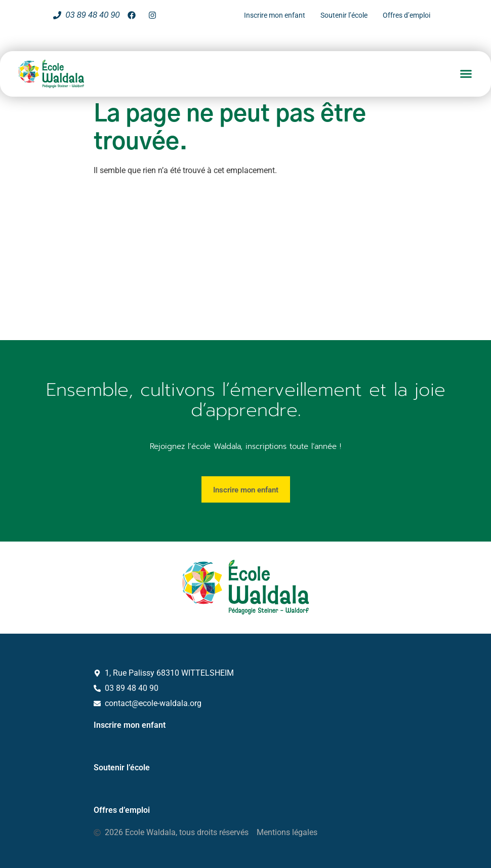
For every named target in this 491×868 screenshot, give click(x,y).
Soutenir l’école (122, 768)
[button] (466, 74)
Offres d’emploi (122, 810)
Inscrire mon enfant (130, 725)
